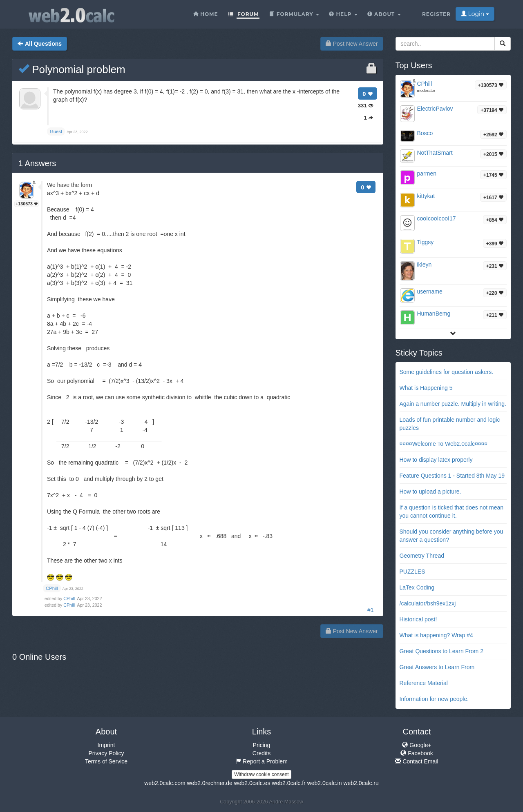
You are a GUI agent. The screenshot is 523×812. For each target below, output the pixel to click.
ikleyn (425, 265)
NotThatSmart (435, 153)
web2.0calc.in (325, 783)
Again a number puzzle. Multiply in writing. (453, 404)
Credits (261, 753)
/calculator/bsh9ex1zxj (428, 603)
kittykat (426, 196)
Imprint (106, 745)
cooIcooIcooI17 (437, 218)
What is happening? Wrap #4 (436, 635)
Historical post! (418, 619)
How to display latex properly (436, 460)
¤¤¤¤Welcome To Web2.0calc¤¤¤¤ (444, 444)
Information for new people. (434, 699)
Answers (37, 163)
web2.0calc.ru (361, 783)
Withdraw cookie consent (261, 774)
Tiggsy (426, 242)
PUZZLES (412, 572)
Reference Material (424, 683)
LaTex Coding (417, 587)
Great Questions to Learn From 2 (441, 651)
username (430, 291)
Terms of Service (106, 761)
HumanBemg (434, 314)
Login (475, 14)
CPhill (70, 598)
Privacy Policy (106, 753)
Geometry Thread (422, 556)
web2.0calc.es (252, 783)
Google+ (417, 745)
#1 (371, 610)
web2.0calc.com (165, 783)
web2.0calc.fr (288, 783)
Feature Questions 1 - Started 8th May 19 (452, 476)
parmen (427, 174)
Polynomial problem (72, 69)
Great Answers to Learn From (437, 667)
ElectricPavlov (435, 109)
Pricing (262, 745)
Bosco (425, 133)
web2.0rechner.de (209, 783)
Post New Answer (352, 44)
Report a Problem (261, 761)
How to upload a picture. (430, 492)
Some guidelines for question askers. (447, 372)
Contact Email (417, 761)
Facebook (417, 753)
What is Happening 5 (426, 388)
